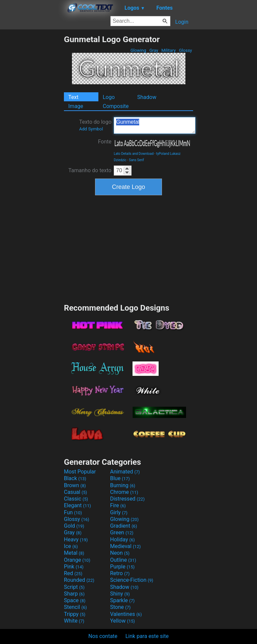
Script (74, 587)
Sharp (74, 594)
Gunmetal (155, 125)
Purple (122, 567)
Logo (109, 97)
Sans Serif (136, 160)
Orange (77, 560)
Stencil (75, 607)
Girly (119, 512)
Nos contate (103, 636)
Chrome (124, 492)
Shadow (147, 97)
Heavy (76, 540)
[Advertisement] (32, 135)
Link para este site (147, 636)
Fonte (105, 142)
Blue (120, 478)
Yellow (122, 621)
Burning (123, 485)
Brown (75, 485)
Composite (116, 106)
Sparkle (122, 600)
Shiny (120, 594)
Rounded (79, 580)
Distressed (127, 499)
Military (168, 50)
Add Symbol (91, 129)
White (74, 621)
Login (182, 22)
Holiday (122, 540)
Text (73, 97)
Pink (74, 567)
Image (76, 106)
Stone (120, 607)
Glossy (186, 50)
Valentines (126, 614)
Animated (125, 472)
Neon (120, 553)
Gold (74, 526)
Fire (118, 505)
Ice (71, 546)
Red (73, 573)
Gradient (123, 526)
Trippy (75, 614)
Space (75, 600)
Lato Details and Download (134, 154)
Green (122, 532)
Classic (76, 499)
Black (75, 478)
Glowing (138, 50)
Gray (154, 50)
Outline (123, 560)
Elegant (77, 505)
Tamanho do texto (90, 170)
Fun (73, 512)
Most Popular (80, 472)
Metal (74, 553)
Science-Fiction (132, 580)
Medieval (125, 546)
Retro (120, 573)
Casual (75, 492)
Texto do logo (95, 125)
